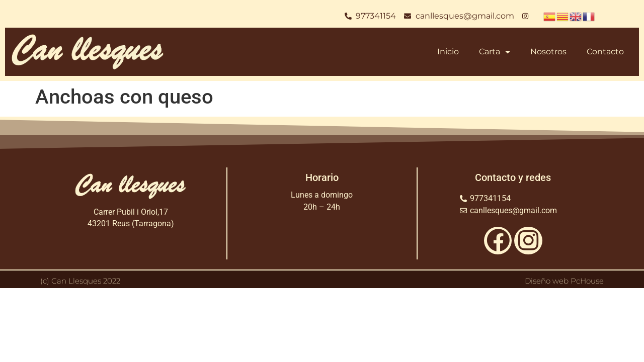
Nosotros (548, 52)
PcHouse (587, 281)
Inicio (448, 52)
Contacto (605, 52)
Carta (495, 52)
